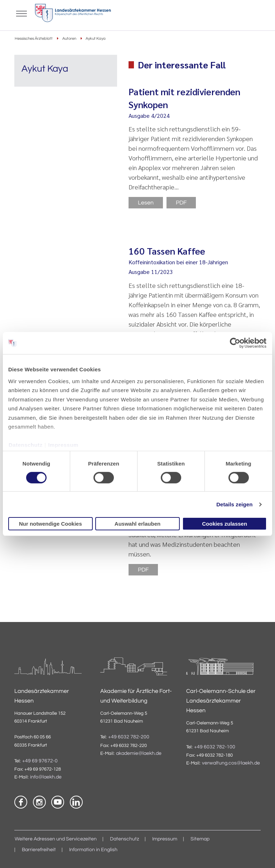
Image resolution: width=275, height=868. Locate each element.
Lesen (146, 203)
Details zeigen (234, 504)
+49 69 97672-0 (40, 761)
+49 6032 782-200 (129, 737)
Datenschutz (26, 445)
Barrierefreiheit (39, 850)
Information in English (93, 850)
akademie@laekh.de (139, 753)
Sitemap (200, 839)
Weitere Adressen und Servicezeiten (56, 839)
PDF (181, 203)
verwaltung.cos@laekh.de (231, 763)
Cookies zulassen (225, 524)
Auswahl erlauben (137, 524)
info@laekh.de (46, 777)
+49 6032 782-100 (215, 747)
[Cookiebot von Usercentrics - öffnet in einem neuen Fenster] (235, 343)
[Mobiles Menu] (21, 13)
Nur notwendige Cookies (50, 524)
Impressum (63, 445)
